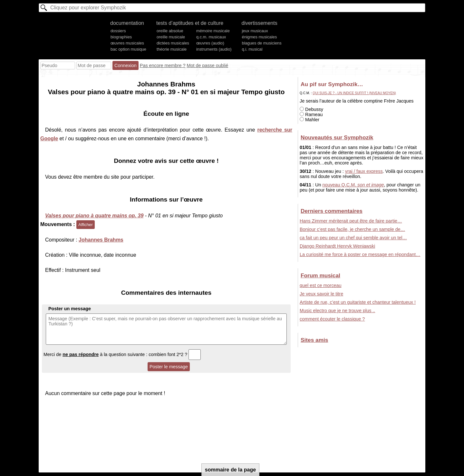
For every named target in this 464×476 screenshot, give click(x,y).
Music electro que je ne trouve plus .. (337, 311)
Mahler (309, 120)
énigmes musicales (260, 37)
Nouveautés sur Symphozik (337, 137)
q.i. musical (252, 49)
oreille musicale (171, 37)
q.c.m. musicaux (211, 37)
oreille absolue (170, 31)
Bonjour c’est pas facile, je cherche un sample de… (352, 229)
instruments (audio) (214, 49)
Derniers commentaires (332, 211)
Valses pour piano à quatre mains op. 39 (94, 216)
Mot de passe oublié (207, 65)
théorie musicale (172, 49)
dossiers (118, 31)
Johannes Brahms (101, 240)
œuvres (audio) (210, 43)
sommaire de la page (230, 470)
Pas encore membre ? (163, 65)
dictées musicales (173, 43)
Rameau (311, 114)
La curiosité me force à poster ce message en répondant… (360, 254)
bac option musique (128, 49)
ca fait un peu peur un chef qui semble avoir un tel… (353, 238)
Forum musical (320, 275)
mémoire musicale (213, 31)
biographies (121, 37)
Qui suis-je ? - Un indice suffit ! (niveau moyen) (354, 93)
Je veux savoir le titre (321, 294)
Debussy (311, 109)
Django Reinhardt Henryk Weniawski (337, 246)
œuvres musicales (127, 43)
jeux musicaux (255, 31)
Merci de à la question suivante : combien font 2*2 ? (122, 354)
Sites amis (314, 340)
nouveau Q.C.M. (353, 185)
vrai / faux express (364, 171)
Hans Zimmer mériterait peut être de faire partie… (351, 221)
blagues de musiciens (262, 43)
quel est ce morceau (321, 285)
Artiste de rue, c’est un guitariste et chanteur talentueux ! (358, 302)
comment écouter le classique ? (332, 319)
